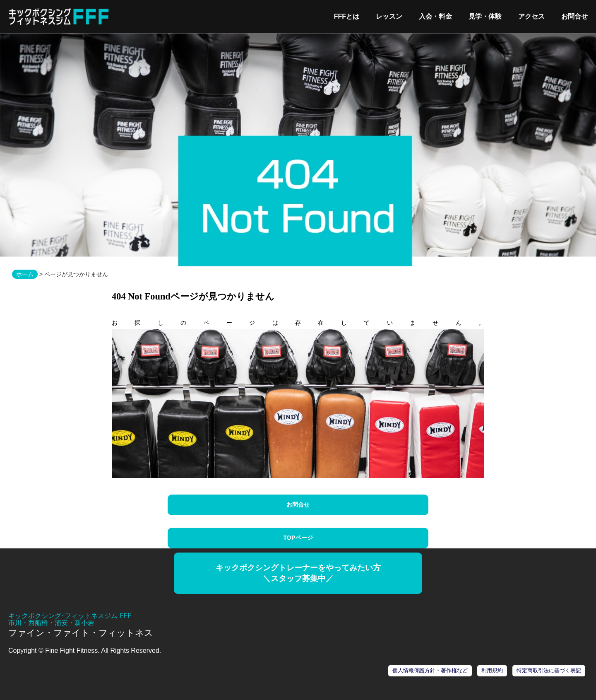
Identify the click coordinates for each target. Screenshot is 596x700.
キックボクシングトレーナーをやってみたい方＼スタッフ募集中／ (298, 573)
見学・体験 (485, 16)
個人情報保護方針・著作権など (430, 670)
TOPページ (298, 538)
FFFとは (347, 16)
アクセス (531, 16)
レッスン (389, 16)
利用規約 (492, 670)
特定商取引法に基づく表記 (549, 670)
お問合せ (574, 16)
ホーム (25, 274)
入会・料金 (435, 16)
